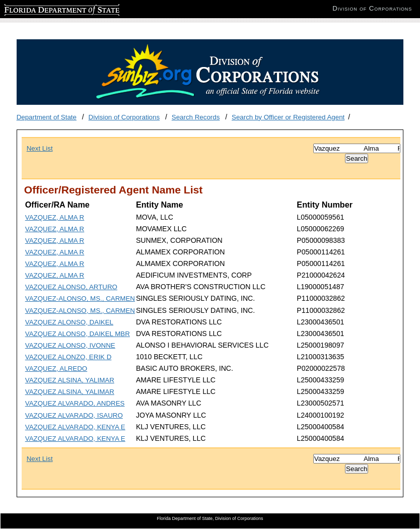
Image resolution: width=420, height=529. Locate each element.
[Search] (357, 148)
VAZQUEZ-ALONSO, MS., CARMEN (80, 299)
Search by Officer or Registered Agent (288, 117)
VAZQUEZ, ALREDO (56, 369)
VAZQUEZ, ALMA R (55, 217)
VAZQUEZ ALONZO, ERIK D (68, 357)
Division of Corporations (124, 117)
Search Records (196, 117)
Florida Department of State (45, 8)
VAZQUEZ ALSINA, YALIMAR (70, 380)
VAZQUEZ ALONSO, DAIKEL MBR (78, 334)
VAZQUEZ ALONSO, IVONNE (70, 345)
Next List (40, 148)
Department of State (47, 117)
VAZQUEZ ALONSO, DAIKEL (69, 322)
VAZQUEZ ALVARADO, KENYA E (75, 427)
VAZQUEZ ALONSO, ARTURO (71, 287)
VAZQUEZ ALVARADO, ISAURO (74, 415)
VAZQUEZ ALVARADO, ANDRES (75, 403)
